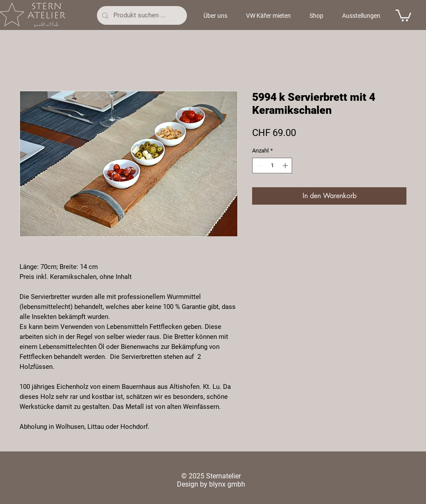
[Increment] (286, 166)
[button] (403, 15)
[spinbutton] (272, 166)
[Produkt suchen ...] (141, 15)
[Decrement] (259, 166)
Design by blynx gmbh (211, 484)
